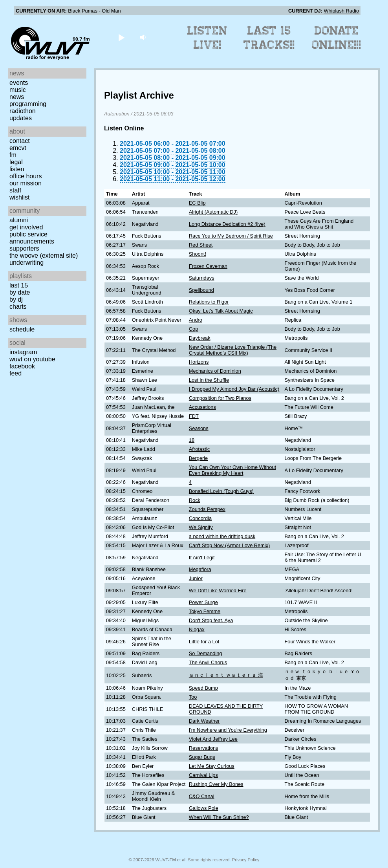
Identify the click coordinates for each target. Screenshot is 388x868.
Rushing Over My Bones (216, 784)
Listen (17, 169)
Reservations (204, 748)
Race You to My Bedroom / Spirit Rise (231, 236)
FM (13, 155)
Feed (16, 373)
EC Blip (197, 203)
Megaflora (200, 569)
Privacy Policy (246, 860)
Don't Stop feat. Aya (211, 620)
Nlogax (197, 629)
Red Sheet (201, 245)
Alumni (19, 220)
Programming (28, 104)
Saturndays (202, 278)
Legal (16, 162)
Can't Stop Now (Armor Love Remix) (230, 545)
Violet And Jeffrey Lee (213, 739)
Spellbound (201, 290)
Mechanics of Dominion (215, 371)
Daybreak (200, 338)
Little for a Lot (204, 642)
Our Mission (26, 183)
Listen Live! (208, 38)
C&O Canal (202, 796)
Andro (196, 320)
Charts (18, 307)
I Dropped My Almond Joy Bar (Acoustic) (234, 389)
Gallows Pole (204, 808)
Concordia (200, 518)
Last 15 (19, 285)
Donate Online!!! (337, 38)
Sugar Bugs (202, 757)
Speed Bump (203, 688)
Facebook (22, 366)
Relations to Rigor (209, 302)
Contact (20, 141)
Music (18, 90)
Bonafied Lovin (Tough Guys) (221, 491)
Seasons (199, 428)
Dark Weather (204, 721)
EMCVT (18, 148)
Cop (193, 329)
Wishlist (20, 197)
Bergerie (198, 458)
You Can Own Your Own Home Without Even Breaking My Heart (232, 470)
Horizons (199, 362)
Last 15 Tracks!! (269, 38)
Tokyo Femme (205, 611)
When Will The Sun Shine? (219, 817)
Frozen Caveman (208, 266)
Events (19, 83)
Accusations (202, 407)
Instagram (23, 352)
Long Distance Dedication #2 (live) (227, 224)
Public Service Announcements (32, 238)
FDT (194, 416)
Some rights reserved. (209, 860)
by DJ (16, 299)
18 (192, 440)
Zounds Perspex (207, 509)
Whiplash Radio (341, 11)
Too (193, 697)
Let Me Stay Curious (212, 766)
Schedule (22, 329)
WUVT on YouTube (32, 359)
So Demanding (206, 653)
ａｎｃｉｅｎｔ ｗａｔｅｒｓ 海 (226, 675)
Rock (195, 500)
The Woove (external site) (44, 255)
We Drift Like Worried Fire (218, 591)
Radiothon (23, 111)
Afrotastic (199, 449)
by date (20, 292)
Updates (21, 118)
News (17, 97)
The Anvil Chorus (208, 662)
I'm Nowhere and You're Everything (228, 730)
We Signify (201, 527)
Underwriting (27, 263)
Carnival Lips (203, 775)
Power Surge (203, 602)
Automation (117, 114)
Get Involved (26, 227)
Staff (15, 190)
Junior (196, 578)
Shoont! (198, 254)
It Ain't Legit (202, 558)
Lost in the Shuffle (209, 380)
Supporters (24, 248)
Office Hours (26, 176)
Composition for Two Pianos (220, 398)
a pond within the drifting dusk (222, 536)
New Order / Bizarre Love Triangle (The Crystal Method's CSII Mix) (233, 350)
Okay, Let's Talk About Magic (221, 311)
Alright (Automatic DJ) (213, 212)
